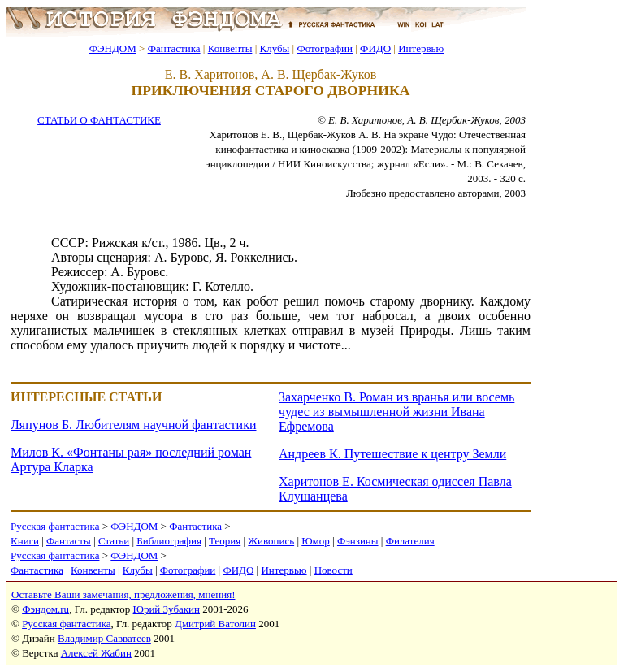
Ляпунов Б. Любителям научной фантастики (133, 425)
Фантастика (174, 48)
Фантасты (69, 541)
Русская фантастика (55, 526)
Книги (25, 541)
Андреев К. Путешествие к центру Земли (392, 454)
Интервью (421, 48)
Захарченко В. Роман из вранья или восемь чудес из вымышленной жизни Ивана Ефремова (396, 412)
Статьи (114, 541)
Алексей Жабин (96, 653)
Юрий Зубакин (167, 609)
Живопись (271, 541)
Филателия (410, 541)
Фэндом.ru (45, 609)
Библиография (169, 541)
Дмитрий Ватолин (215, 624)
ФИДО (375, 48)
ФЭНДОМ (113, 48)
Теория (225, 541)
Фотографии (325, 48)
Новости (334, 570)
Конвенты (230, 48)
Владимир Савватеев (104, 638)
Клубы (274, 48)
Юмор (316, 541)
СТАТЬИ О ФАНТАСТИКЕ (99, 120)
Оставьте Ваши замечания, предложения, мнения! (123, 594)
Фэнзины (358, 541)
